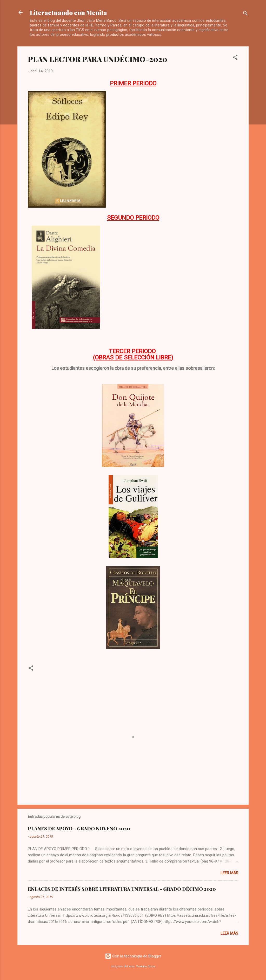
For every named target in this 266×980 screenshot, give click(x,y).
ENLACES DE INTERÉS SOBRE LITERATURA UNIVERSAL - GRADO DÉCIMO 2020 (122, 889)
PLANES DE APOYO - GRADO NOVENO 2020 (79, 829)
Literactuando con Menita (68, 12)
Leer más (229, 873)
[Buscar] (245, 14)
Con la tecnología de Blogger (133, 956)
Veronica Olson (145, 966)
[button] (235, 58)
